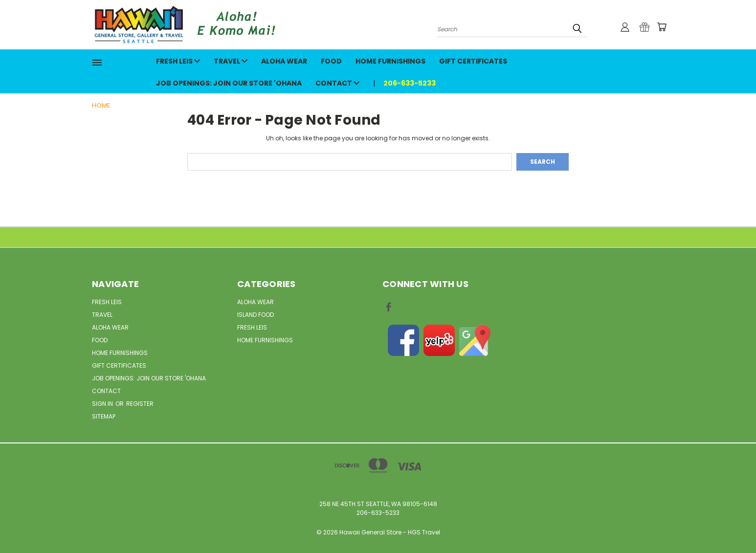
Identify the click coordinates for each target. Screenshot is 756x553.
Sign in (103, 404)
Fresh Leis (178, 61)
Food (331, 61)
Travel (231, 61)
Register (140, 404)
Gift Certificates (473, 61)
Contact (337, 83)
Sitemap (104, 416)
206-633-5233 (410, 83)
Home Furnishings (390, 61)
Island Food (256, 315)
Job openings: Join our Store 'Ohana (229, 83)
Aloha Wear (284, 61)
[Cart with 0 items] (662, 27)
